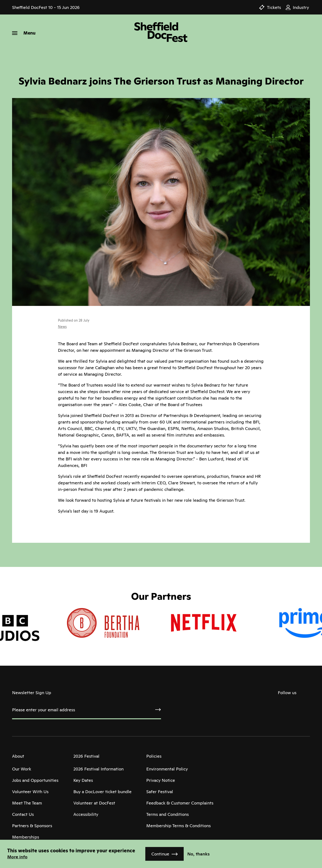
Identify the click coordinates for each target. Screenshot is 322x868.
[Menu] (24, 33)
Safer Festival (160, 792)
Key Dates (83, 780)
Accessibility (86, 814)
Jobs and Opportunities (35, 780)
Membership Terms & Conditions (178, 826)
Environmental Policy (167, 769)
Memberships (26, 837)
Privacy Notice (161, 780)
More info (17, 857)
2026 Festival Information (98, 769)
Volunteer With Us (30, 792)
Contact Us (23, 814)
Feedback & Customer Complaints (180, 803)
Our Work (22, 769)
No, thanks (199, 854)
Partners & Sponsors (32, 826)
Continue (160, 854)
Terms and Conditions (168, 814)
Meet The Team (27, 803)
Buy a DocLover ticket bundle (102, 792)
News (62, 327)
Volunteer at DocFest (94, 803)
